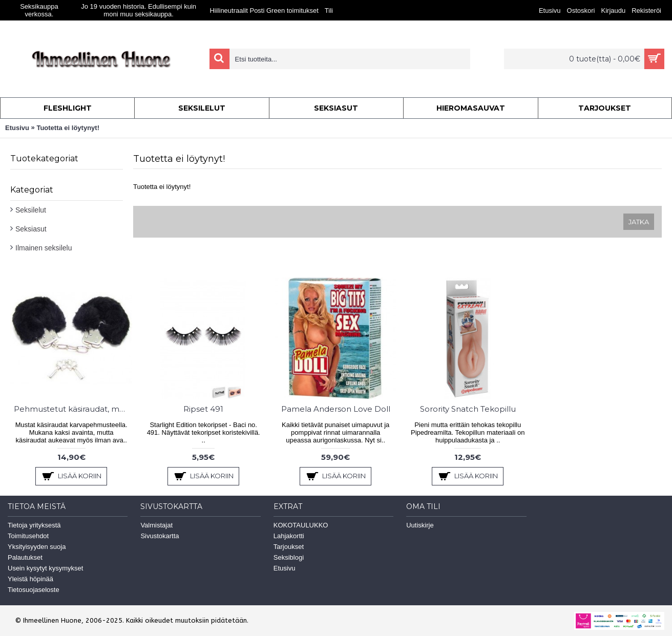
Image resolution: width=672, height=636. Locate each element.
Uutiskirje (420, 525)
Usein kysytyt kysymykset (45, 568)
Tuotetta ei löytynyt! (68, 128)
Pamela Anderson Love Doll (336, 409)
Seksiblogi (289, 557)
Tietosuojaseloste (34, 590)
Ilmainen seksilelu (44, 248)
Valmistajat (156, 525)
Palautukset (25, 557)
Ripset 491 (203, 409)
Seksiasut (31, 229)
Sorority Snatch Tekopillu (468, 409)
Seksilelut (31, 210)
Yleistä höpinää (30, 579)
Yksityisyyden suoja (37, 547)
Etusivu (17, 128)
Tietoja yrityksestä (34, 525)
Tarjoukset (289, 547)
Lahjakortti (289, 536)
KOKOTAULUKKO (301, 525)
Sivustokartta (160, 536)
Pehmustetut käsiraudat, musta (73, 409)
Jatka (639, 222)
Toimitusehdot (28, 536)
